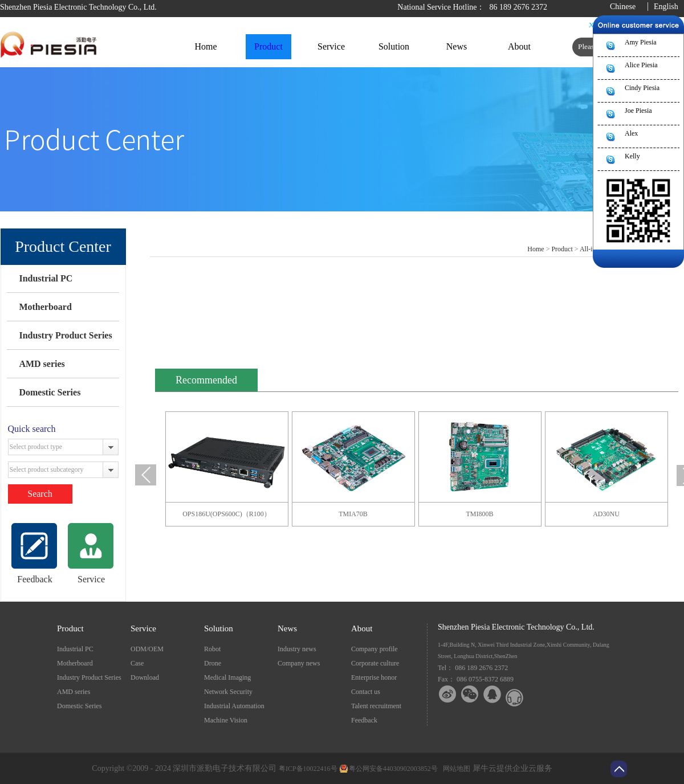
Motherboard (45, 307)
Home (205, 46)
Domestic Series (50, 392)
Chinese (623, 7)
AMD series (42, 364)
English (666, 7)
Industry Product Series (65, 335)
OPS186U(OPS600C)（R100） (227, 514)
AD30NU (606, 514)
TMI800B (480, 514)
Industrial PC (46, 278)
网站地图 (455, 769)
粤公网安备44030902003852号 (393, 769)
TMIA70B (353, 514)
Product (562, 249)
